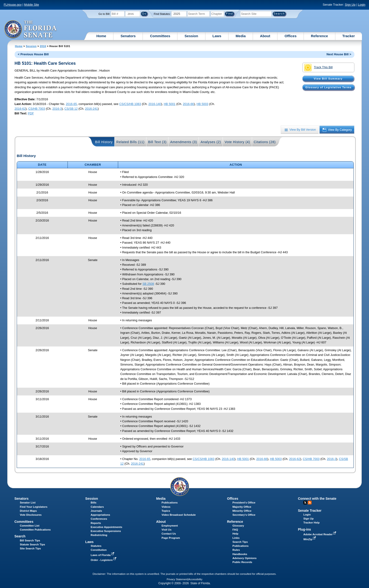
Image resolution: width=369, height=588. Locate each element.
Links (236, 538)
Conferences (99, 519)
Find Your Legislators (34, 507)
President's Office (244, 503)
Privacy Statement (177, 579)
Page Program (171, 538)
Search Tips (240, 542)
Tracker (349, 36)
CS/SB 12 (71, 109)
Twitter (305, 503)
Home (101, 36)
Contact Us (169, 534)
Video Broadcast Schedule (179, 515)
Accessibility (195, 579)
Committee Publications (35, 530)
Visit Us (167, 530)
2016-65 (71, 104)
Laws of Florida (103, 555)
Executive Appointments (106, 527)
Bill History (104, 142)
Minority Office (242, 511)
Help (235, 534)
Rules (236, 550)
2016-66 (188, 104)
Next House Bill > (339, 54)
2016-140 (155, 104)
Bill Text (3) (157, 142)
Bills (93, 503)
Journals (96, 511)
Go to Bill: (104, 14)
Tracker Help (311, 523)
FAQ (235, 530)
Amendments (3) (184, 142)
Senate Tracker (310, 511)
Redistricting (99, 535)
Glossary (238, 526)
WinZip (310, 539)
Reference (319, 36)
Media (241, 36)
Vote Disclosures (31, 515)
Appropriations (100, 515)
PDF (31, 113)
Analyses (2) (211, 142)
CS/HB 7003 (37, 109)
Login (362, 5)
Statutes (96, 546)
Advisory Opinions (245, 558)
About (265, 36)
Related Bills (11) (130, 142)
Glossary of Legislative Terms (328, 87)
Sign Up (350, 5)
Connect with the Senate (317, 499)
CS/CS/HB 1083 (130, 104)
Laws (217, 36)
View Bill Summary (328, 79)
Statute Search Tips (32, 544)
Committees (160, 36)
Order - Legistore (104, 560)
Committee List (30, 526)
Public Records (242, 562)
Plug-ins (305, 529)
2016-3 (57, 109)
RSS (310, 503)
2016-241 (91, 109)
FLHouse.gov (13, 5)
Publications (170, 503)
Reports (96, 523)
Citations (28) (265, 142)
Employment (170, 526)
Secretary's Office (244, 515)
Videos (166, 507)
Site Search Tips (30, 548)
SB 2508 (148, 284)
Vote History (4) (237, 142)
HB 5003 (202, 104)
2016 (43, 46)
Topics (166, 511)
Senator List (28, 503)
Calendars (97, 507)
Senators (128, 36)
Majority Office (242, 507)
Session (191, 36)
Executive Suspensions (106, 531)
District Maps (28, 511)
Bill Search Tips (30, 540)
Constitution (99, 550)
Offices (291, 36)
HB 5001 (170, 104)
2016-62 (20, 109)
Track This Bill (318, 68)
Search (20, 536)
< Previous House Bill (33, 54)
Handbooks (240, 554)
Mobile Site (31, 5)
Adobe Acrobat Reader (320, 534)
